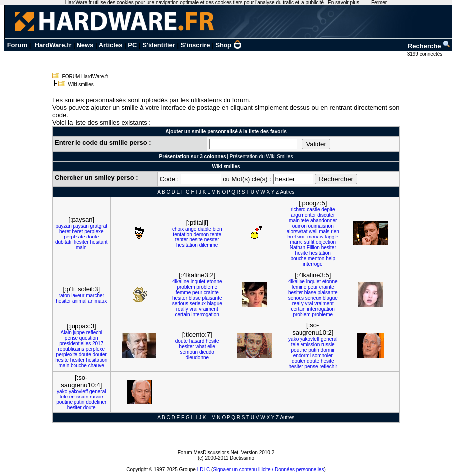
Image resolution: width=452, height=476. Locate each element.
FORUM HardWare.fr (85, 76)
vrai (193, 309)
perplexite (74, 237)
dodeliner (96, 402)
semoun (189, 352)
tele (295, 345)
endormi (302, 356)
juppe (79, 333)
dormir (328, 350)
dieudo (207, 352)
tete (305, 220)
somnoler (323, 356)
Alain (66, 333)
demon (201, 234)
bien (217, 229)
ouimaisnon (321, 226)
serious (180, 303)
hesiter (81, 242)
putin (314, 350)
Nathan (298, 248)
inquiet (198, 281)
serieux (198, 303)
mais (324, 231)
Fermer (379, 3)
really (182, 309)
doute (93, 237)
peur (197, 292)
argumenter (303, 215)
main (81, 248)
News (85, 45)
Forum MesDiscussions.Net (208, 452)
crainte (211, 292)
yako (293, 339)
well (313, 231)
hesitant (99, 242)
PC (132, 45)
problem (186, 287)
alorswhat (297, 231)
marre (296, 242)
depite (328, 209)
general (329, 339)
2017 (98, 344)
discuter (326, 215)
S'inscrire (195, 45)
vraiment (208, 309)
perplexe (94, 231)
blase (195, 298)
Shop (228, 45)
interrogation (205, 314)
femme (184, 292)
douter (100, 355)
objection (326, 242)
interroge (313, 264)
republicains (71, 349)
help (331, 259)
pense (71, 338)
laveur (78, 295)
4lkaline (181, 281)
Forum (17, 45)
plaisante (212, 298)
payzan (63, 226)
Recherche (429, 46)
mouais (315, 237)
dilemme (209, 245)
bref (291, 237)
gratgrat (99, 226)
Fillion (313, 248)
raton (64, 295)
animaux (97, 301)
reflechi (94, 333)
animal (79, 301)
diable (204, 229)
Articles (111, 45)
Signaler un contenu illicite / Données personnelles (268, 469)
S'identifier (159, 45)
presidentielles (75, 344)
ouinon (300, 226)
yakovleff (310, 339)
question (89, 338)
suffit (309, 242)
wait (301, 237)
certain (183, 314)
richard (298, 209)
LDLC (204, 469)
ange (191, 229)
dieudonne (197, 357)
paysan (81, 226)
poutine (299, 350)
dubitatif (64, 242)
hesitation (187, 245)
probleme (207, 287)
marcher (95, 295)
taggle (332, 237)
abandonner (324, 220)
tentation (182, 234)
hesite (196, 240)
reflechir (328, 366)
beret (65, 231)
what (200, 347)
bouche (298, 259)
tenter (182, 240)
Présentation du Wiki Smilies (262, 156)
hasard (197, 341)
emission (310, 345)
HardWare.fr (53, 45)
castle (313, 209)
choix (178, 229)
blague (215, 303)
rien (335, 231)
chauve (96, 365)
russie (328, 345)
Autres (287, 192)
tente (216, 234)
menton (316, 259)
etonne (214, 281)
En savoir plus (343, 3)
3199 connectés (425, 54)
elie (211, 347)
